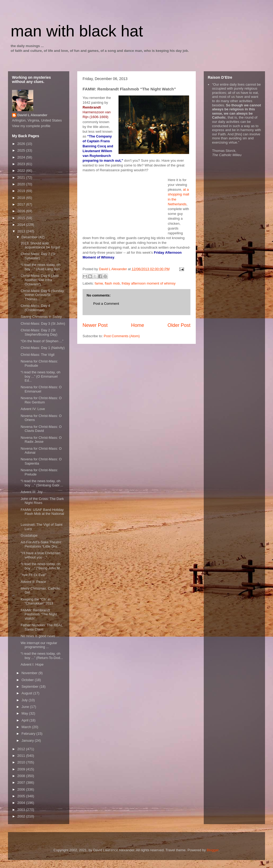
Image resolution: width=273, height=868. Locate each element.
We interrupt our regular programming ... (39, 645)
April (26, 720)
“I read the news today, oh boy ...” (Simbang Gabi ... (42, 483)
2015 (22, 218)
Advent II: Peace (33, 582)
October (28, 680)
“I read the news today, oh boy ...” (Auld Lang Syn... (42, 267)
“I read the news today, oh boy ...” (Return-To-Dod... (42, 656)
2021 (22, 178)
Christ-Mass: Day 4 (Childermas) (35, 308)
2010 (22, 762)
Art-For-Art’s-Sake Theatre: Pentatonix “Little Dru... (41, 544)
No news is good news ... (40, 636)
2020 (22, 184)
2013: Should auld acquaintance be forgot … (42, 245)
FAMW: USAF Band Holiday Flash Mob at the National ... (42, 514)
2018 (22, 198)
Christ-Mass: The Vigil (37, 355)
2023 (22, 164)
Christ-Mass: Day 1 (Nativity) (42, 348)
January (28, 740)
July (25, 700)
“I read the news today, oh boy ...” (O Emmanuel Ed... (40, 376)
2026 (22, 144)
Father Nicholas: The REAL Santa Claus (42, 627)
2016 (22, 211)
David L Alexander (32, 115)
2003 (22, 810)
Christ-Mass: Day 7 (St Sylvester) (38, 256)
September (30, 687)
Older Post (179, 325)
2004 (22, 803)
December (30, 237)
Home (138, 325)
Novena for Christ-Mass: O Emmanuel (41, 389)
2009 (22, 769)
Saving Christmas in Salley (41, 317)
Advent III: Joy (31, 492)
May (25, 713)
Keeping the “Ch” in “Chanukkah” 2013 (37, 601)
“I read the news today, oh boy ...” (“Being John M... (41, 566)
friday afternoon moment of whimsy (149, 283)
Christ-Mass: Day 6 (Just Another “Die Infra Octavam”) (39, 280)
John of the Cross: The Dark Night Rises (42, 501)
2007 (22, 783)
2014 (22, 225)
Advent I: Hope (32, 664)
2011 (22, 756)
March (27, 727)
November (30, 673)
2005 (22, 796)
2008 (22, 776)
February (29, 734)
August (27, 693)
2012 (22, 749)
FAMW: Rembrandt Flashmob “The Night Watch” (39, 614)
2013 (22, 231)
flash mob (112, 283)
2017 (22, 204)
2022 (22, 171)
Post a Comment (106, 304)
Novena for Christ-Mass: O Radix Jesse (41, 440)
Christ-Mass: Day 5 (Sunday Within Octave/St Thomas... (42, 295)
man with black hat (77, 31)
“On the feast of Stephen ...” (42, 341)
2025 (22, 150)
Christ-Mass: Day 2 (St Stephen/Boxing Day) (39, 332)
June (26, 707)
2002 (22, 816)
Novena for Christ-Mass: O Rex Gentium (41, 400)
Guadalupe (29, 535)
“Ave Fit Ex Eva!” (33, 575)
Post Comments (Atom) (122, 336)
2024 (22, 157)
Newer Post (95, 325)
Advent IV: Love (33, 409)
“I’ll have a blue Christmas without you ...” (40, 555)
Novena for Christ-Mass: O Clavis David (41, 429)
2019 (22, 191)
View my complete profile (31, 126)
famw (99, 283)
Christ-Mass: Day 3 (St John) (43, 324)
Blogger (213, 850)
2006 (22, 789)
